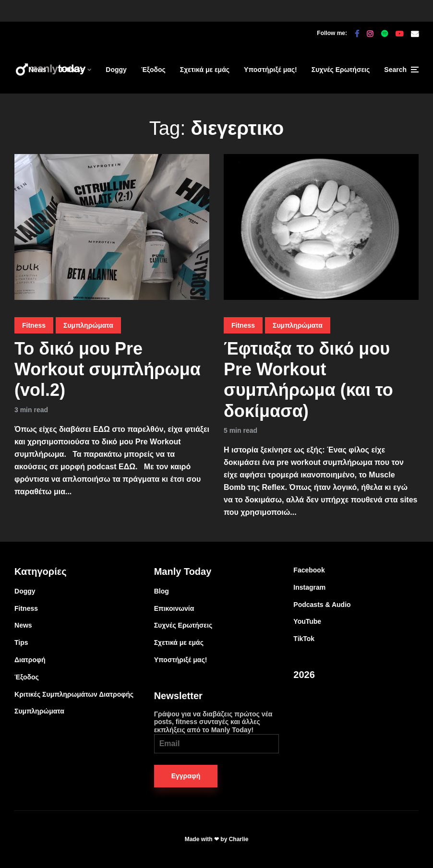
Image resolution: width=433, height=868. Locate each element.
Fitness (72, 70)
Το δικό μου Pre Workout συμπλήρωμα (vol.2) (108, 369)
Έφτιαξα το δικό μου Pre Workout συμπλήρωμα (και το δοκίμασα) (308, 380)
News (38, 70)
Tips (21, 642)
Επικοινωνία (174, 608)
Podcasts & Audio (322, 605)
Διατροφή (30, 660)
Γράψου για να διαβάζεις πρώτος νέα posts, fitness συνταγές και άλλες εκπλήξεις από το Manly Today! (217, 732)
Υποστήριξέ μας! (271, 70)
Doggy (116, 70)
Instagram (309, 587)
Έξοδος (153, 70)
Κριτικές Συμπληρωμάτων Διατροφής (74, 694)
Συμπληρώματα (88, 325)
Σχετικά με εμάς (205, 70)
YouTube (307, 621)
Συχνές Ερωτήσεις (341, 70)
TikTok (304, 639)
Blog (162, 591)
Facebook (309, 570)
